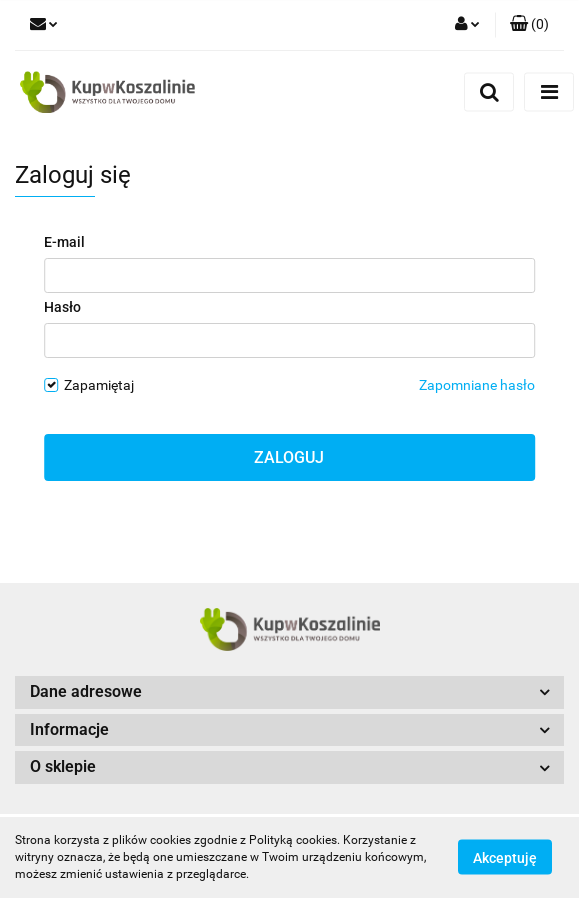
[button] (529, 25)
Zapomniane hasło (477, 385)
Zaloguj (289, 457)
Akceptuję (505, 858)
